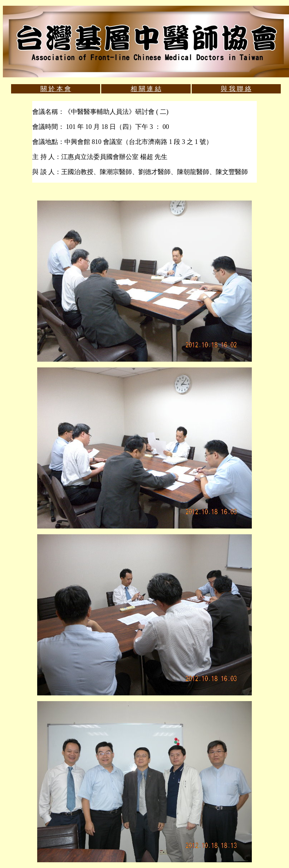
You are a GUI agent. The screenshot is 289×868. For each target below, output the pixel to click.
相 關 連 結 (146, 89)
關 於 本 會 (56, 89)
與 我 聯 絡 (236, 89)
